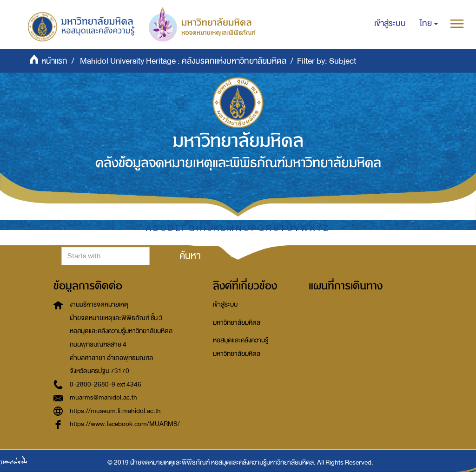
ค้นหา (190, 256)
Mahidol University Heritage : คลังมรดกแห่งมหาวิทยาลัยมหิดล (183, 61)
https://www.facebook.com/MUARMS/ (125, 424)
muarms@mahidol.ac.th (103, 397)
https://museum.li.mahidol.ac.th (115, 411)
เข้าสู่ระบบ (225, 305)
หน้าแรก (54, 61)
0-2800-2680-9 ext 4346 (106, 384)
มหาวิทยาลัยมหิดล (237, 323)
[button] (429, 24)
